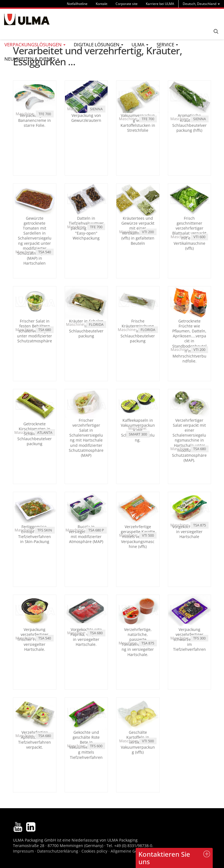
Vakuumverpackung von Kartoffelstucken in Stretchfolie (138, 123)
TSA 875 (200, 525)
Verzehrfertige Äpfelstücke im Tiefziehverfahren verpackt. (35, 740)
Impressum (23, 851)
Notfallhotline (77, 4)
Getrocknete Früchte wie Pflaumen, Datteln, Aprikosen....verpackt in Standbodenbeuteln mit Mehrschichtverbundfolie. (189, 341)
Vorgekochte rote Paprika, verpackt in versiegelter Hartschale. (86, 637)
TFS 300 (199, 638)
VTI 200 (148, 232)
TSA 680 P (96, 530)
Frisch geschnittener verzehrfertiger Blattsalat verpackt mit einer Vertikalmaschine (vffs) (189, 233)
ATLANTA (45, 432)
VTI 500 (148, 535)
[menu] (201, 4)
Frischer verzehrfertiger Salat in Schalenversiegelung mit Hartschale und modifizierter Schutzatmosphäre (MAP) (86, 438)
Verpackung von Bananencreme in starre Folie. (35, 120)
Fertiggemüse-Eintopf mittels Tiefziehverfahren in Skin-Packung (35, 534)
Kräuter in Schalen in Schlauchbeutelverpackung (86, 329)
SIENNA (96, 109)
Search (216, 31)
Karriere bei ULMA (160, 4)
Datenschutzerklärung (58, 851)
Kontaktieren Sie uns (164, 858)
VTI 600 (199, 237)
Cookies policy (94, 851)
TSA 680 (45, 330)
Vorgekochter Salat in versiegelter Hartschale (189, 532)
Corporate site (127, 4)
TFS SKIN (45, 530)
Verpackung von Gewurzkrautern (86, 118)
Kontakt (102, 4)
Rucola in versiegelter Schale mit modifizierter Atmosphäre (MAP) (86, 534)
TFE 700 (45, 114)
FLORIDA (96, 324)
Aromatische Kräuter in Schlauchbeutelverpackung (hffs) (189, 123)
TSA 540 (45, 252)
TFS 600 (96, 746)
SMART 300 (138, 434)
